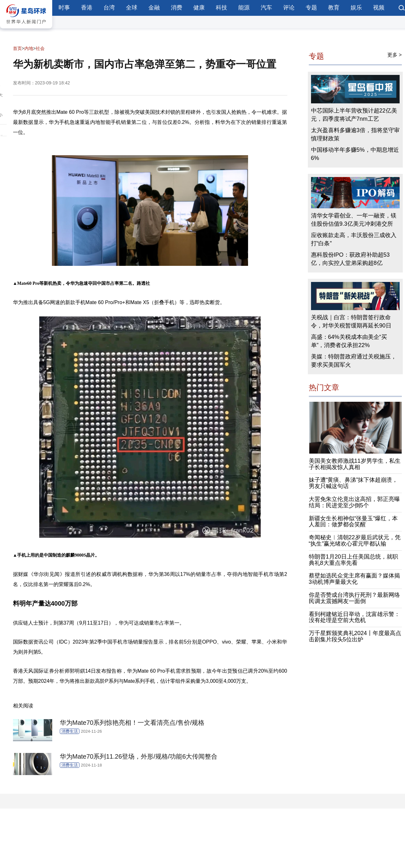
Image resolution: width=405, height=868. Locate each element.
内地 (29, 48)
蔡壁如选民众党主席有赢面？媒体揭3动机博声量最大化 (354, 579)
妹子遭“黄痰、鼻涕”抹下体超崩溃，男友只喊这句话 (353, 483)
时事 (64, 8)
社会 (40, 48)
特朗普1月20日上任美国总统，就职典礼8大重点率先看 (353, 560)
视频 (379, 8)
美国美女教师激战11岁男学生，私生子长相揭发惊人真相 (355, 464)
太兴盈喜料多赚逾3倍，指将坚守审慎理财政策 (355, 134)
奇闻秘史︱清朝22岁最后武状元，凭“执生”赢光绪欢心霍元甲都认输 (355, 541)
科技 (221, 8)
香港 (87, 8)
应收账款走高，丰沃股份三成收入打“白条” (354, 239)
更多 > (395, 55)
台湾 (109, 8)
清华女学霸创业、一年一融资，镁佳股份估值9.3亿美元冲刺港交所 (354, 220)
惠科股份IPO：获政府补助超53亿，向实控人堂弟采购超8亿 (350, 259)
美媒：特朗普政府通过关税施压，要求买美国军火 (354, 361)
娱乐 (356, 8)
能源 (244, 8)
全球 (132, 8)
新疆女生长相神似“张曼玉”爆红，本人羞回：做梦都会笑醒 (353, 522)
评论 (289, 8)
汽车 (266, 8)
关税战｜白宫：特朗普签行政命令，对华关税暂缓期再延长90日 (351, 321)
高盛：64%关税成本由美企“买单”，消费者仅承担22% (349, 341)
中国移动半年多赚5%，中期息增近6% (355, 154)
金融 (154, 8)
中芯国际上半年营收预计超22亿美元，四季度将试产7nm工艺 (354, 115)
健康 (199, 8)
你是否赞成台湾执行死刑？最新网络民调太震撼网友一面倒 (354, 598)
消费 (177, 8)
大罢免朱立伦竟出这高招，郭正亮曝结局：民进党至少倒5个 (354, 502)
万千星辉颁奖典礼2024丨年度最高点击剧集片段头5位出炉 (355, 636)
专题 (311, 8)
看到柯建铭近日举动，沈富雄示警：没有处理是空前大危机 (354, 617)
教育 (334, 8)
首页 (17, 48)
